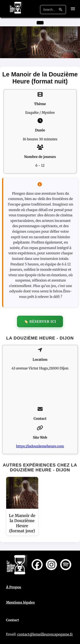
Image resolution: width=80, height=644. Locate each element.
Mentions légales (20, 602)
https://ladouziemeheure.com (40, 446)
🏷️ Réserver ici (40, 321)
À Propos (14, 587)
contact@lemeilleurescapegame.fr (45, 634)
